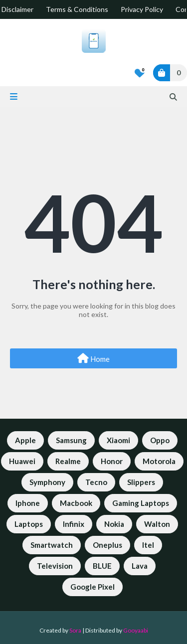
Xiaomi (118, 440)
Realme (68, 461)
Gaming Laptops (141, 503)
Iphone (28, 503)
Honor (112, 461)
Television (55, 566)
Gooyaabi (136, 630)
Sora (75, 630)
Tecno (96, 482)
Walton (157, 524)
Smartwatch (52, 545)
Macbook (76, 503)
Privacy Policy (142, 9)
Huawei (22, 461)
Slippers (141, 482)
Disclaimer (17, 9)
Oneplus (107, 545)
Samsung (71, 440)
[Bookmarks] (140, 73)
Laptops (29, 524)
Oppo (160, 440)
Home (93, 358)
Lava (140, 566)
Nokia (114, 524)
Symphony (47, 482)
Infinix (74, 524)
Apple (25, 440)
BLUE (102, 566)
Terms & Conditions (77, 9)
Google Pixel (93, 587)
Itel (148, 545)
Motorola (159, 461)
